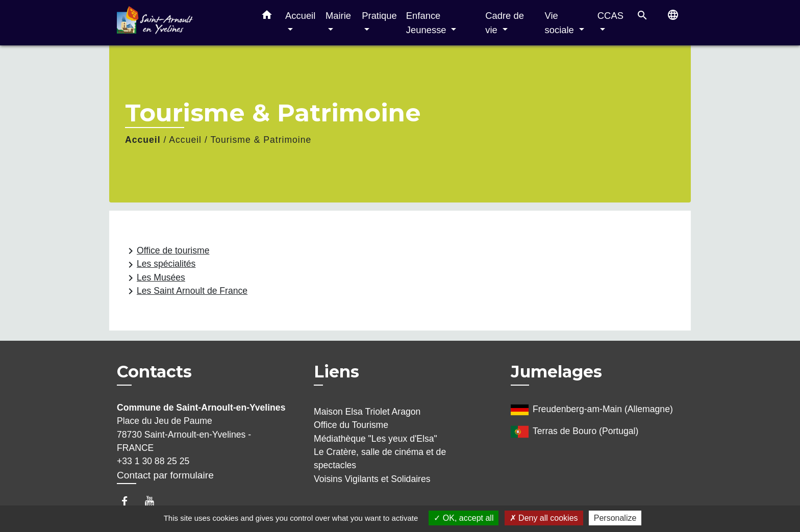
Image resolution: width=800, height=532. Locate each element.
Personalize (615, 518)
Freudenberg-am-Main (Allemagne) (592, 410)
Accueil (143, 140)
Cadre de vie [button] (505, 23)
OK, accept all (464, 518)
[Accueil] (181, 23)
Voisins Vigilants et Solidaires (372, 479)
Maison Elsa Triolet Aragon (367, 412)
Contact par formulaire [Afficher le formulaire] (165, 475)
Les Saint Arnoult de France (186, 291)
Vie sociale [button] (561, 23)
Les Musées (155, 278)
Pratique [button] (379, 16)
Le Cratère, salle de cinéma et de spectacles (380, 459)
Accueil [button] (300, 16)
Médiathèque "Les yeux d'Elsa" (376, 439)
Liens (336, 372)
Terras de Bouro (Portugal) (574, 432)
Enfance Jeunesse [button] (428, 23)
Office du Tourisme (351, 425)
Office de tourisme (167, 251)
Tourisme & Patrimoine (261, 140)
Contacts (154, 372)
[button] (267, 17)
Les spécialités (160, 265)
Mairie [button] (338, 16)
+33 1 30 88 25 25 (153, 461)
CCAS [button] (610, 16)
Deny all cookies (544, 518)
